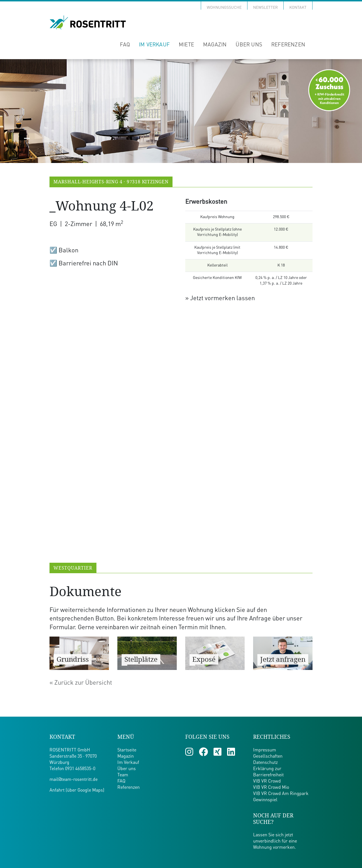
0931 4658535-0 (80, 769)
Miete (186, 45)
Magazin (215, 45)
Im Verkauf (154, 45)
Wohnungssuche (224, 8)
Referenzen (288, 45)
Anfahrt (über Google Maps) (77, 790)
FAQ (125, 45)
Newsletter (265, 8)
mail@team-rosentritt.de (74, 780)
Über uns (249, 45)
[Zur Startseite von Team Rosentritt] (88, 23)
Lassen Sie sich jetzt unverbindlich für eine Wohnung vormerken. (275, 841)
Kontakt (298, 8)
